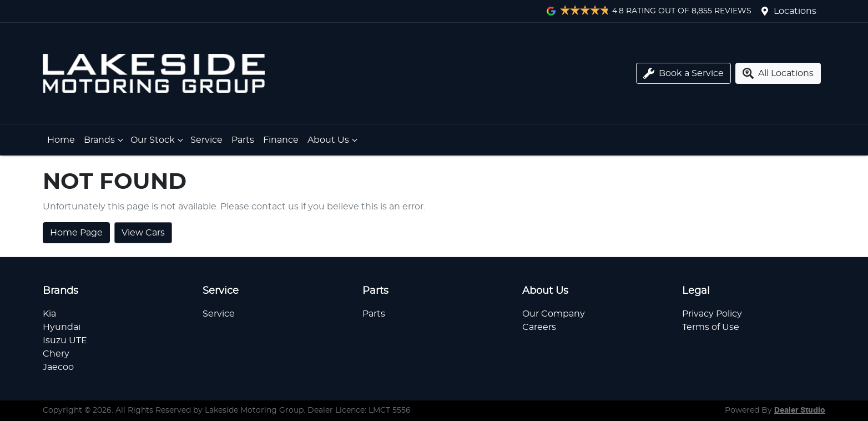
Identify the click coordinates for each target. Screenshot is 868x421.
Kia (49, 314)
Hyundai (62, 327)
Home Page (76, 233)
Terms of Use (711, 327)
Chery (56, 354)
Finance (281, 140)
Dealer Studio (800, 410)
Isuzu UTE (65, 340)
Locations (795, 11)
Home (61, 140)
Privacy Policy (712, 314)
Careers (539, 327)
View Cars (143, 233)
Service (206, 140)
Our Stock (158, 140)
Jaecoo (58, 367)
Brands (105, 140)
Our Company (554, 314)
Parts (243, 140)
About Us (334, 140)
